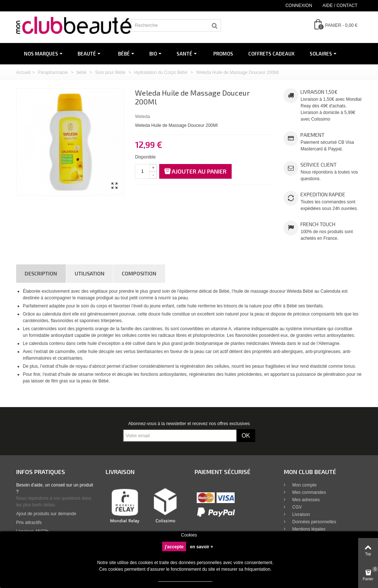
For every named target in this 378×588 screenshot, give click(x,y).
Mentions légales (308, 529)
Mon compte (304, 485)
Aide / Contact (340, 6)
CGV (297, 507)
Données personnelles (314, 522)
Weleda (142, 117)
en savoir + (202, 547)
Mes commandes (309, 492)
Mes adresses (306, 500)
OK (246, 436)
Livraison (301, 514)
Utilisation (90, 273)
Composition (139, 273)
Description (41, 273)
